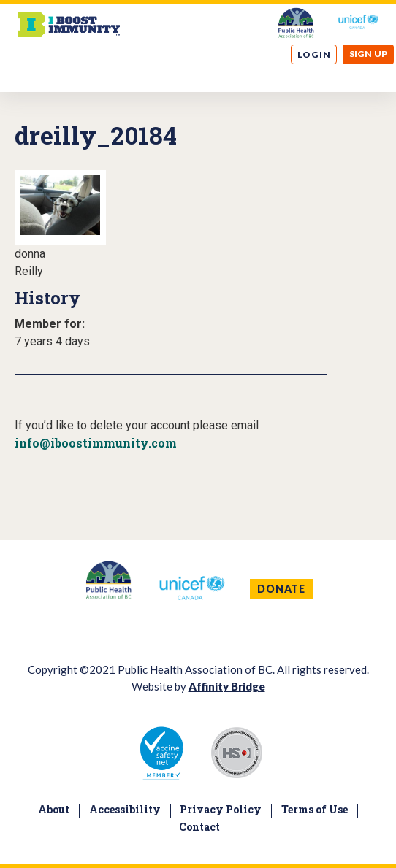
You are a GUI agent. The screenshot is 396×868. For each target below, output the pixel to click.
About (54, 809)
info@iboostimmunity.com (96, 443)
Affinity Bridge (227, 686)
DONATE (281, 589)
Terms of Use (315, 809)
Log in (314, 54)
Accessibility (125, 809)
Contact (199, 827)
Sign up (369, 54)
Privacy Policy (221, 809)
